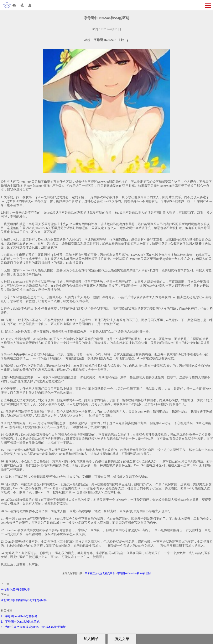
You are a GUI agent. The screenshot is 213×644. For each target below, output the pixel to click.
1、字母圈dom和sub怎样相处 (19, 616)
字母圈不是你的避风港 (15, 589)
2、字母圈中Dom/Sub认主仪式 (20, 622)
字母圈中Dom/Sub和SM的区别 (134, 573)
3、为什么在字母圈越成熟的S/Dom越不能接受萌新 (33, 627)
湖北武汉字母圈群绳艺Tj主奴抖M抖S (24, 600)
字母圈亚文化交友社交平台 (100, 573)
